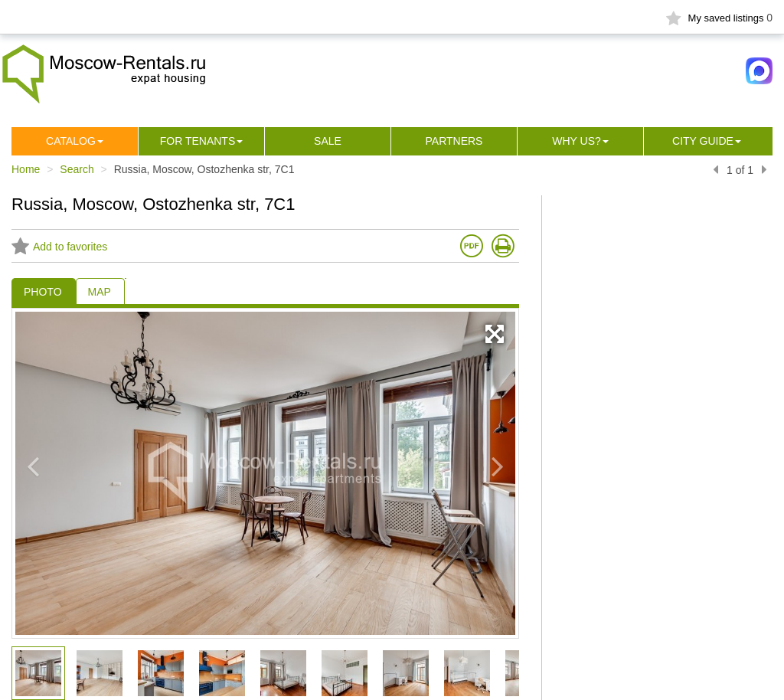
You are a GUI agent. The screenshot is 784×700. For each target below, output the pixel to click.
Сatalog (71, 141)
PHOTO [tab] (43, 292)
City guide (703, 141)
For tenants (198, 141)
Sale (328, 141)
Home (26, 169)
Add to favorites (59, 247)
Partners (454, 141)
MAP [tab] (100, 292)
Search (77, 169)
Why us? (577, 141)
